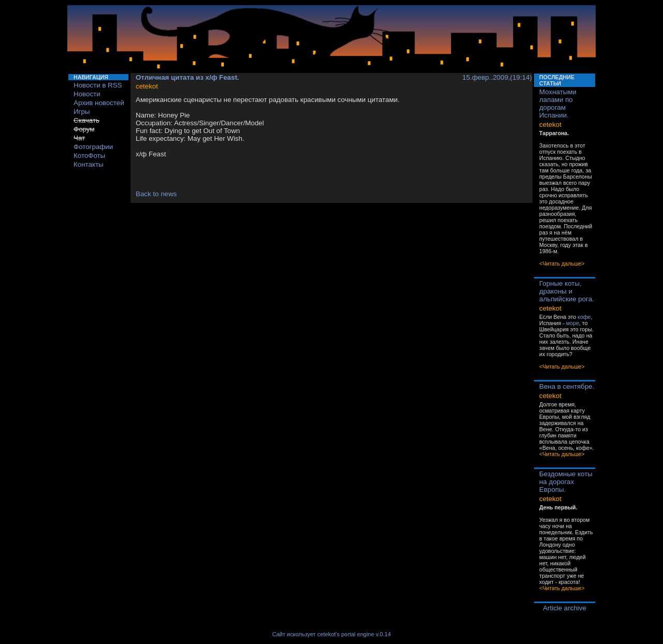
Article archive (565, 608)
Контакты (89, 164)
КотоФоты (89, 156)
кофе (584, 317)
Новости (87, 94)
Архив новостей (99, 103)
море (573, 323)
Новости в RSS (98, 85)
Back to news (156, 194)
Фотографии (93, 147)
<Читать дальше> (562, 264)
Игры (82, 112)
